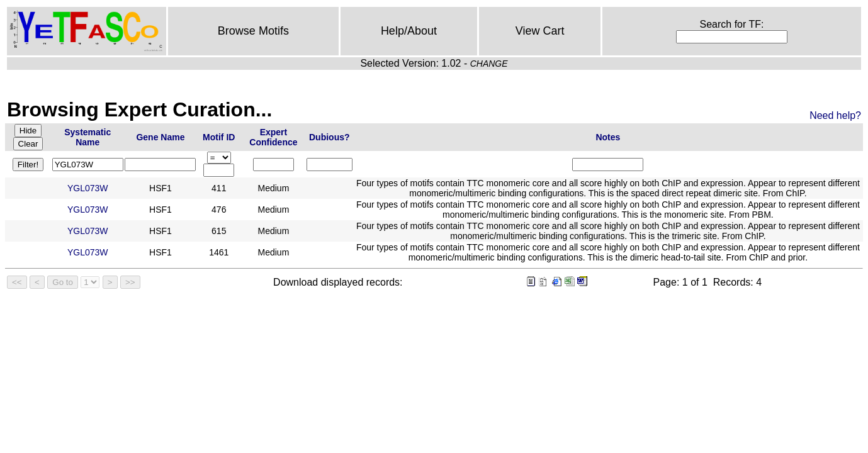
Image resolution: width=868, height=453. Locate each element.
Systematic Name (87, 137)
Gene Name (160, 137)
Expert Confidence (273, 137)
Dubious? (330, 137)
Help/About (409, 31)
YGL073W (88, 188)
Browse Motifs (253, 31)
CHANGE (489, 64)
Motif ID (219, 137)
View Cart (540, 31)
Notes (608, 137)
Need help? (835, 115)
